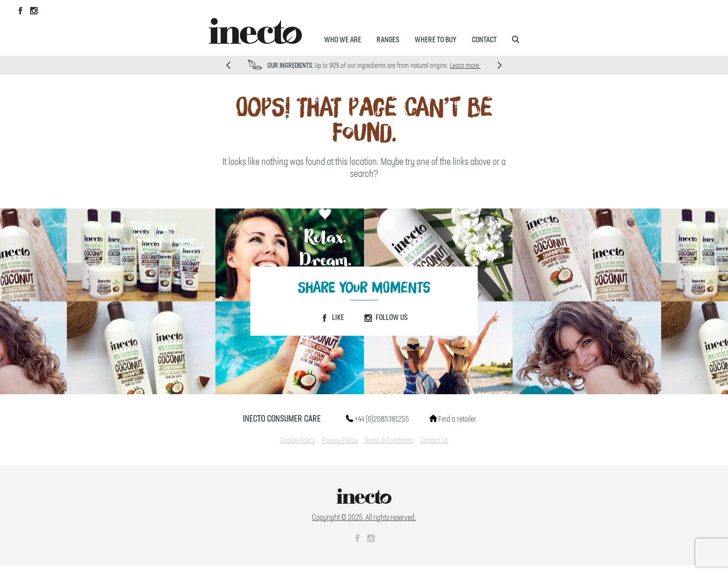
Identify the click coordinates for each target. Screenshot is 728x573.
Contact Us (434, 441)
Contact (484, 40)
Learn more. (465, 66)
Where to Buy (435, 40)
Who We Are (343, 40)
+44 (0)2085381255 (377, 419)
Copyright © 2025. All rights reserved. (364, 518)
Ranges (388, 40)
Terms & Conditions (389, 441)
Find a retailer (453, 419)
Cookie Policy (298, 441)
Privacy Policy (340, 441)
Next (500, 65)
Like (332, 318)
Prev (228, 65)
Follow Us (386, 318)
